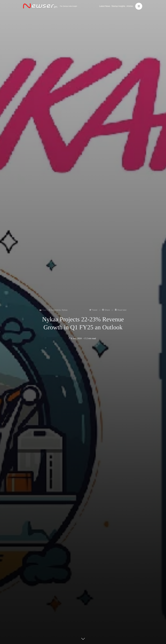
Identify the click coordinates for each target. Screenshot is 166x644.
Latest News (105, 6)
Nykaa (65, 310)
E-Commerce (55, 310)
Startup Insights (118, 6)
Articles (130, 6)
